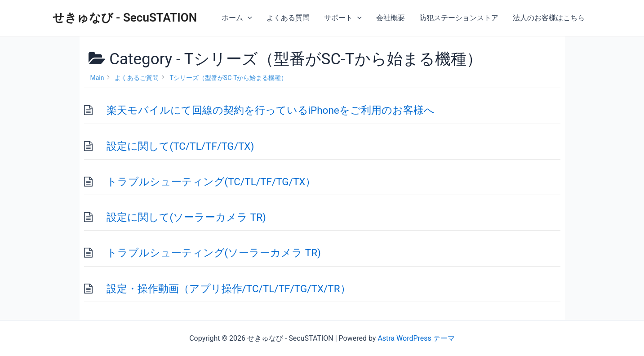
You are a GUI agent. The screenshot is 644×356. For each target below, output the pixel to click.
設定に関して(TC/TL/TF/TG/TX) (180, 146)
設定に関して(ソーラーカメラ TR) (186, 217)
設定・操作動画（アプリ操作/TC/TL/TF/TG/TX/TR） (229, 289)
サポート (343, 18)
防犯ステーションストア (459, 18)
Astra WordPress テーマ (416, 338)
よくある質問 (288, 18)
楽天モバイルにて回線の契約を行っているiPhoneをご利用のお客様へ (271, 110)
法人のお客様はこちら (549, 18)
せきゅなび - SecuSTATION (125, 18)
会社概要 (391, 18)
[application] (248, 18)
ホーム (237, 18)
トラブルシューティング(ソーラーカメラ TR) (214, 253)
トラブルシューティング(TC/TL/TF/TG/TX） (211, 182)
